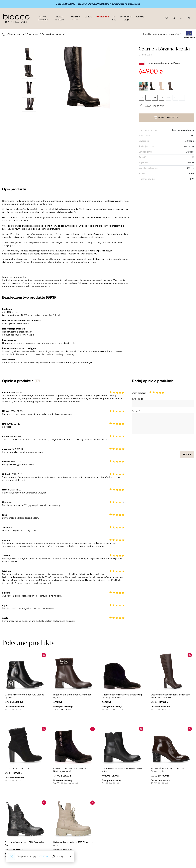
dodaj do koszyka (166, 118)
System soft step (126, 18)
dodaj (187, 455)
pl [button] (190, 18)
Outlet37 (89, 17)
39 (162, 98)
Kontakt (140, 17)
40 (168, 98)
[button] (174, 18)
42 (182, 98)
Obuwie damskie (43, 18)
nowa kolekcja (60, 18)
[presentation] (172, 443)
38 (155, 98)
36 (141, 98)
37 (148, 98)
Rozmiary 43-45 (75, 18)
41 (175, 98)
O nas (114, 18)
